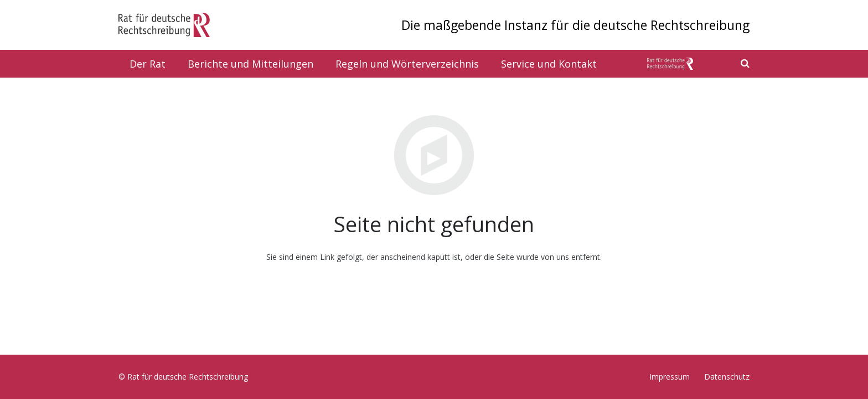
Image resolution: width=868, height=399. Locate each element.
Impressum (670, 377)
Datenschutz (727, 377)
